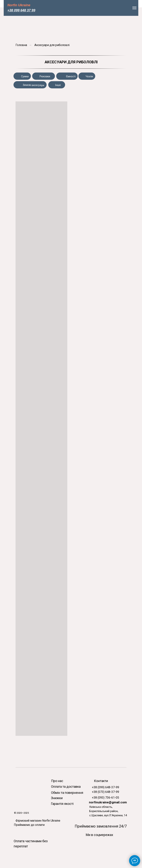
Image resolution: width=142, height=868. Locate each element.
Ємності (71, 76)
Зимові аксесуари (33, 85)
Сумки (25, 76)
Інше (58, 85)
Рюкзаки (45, 76)
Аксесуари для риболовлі (52, 45)
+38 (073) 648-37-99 (105, 792)
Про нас (57, 781)
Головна (21, 45)
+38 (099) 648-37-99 (105, 787)
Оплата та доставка (66, 787)
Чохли (89, 76)
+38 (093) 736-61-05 (105, 798)
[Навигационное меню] (134, 8)
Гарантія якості (62, 804)
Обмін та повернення (67, 793)
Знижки (57, 798)
